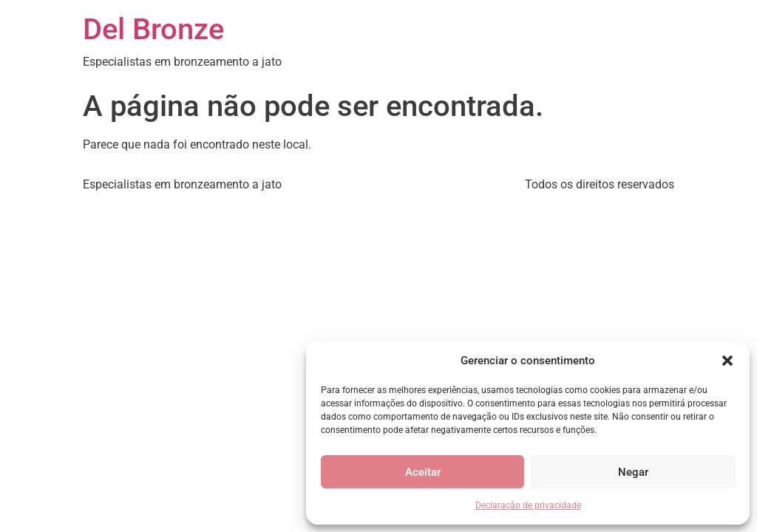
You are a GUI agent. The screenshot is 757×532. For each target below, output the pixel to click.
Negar (633, 472)
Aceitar (423, 472)
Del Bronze (153, 29)
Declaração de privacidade (528, 505)
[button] (727, 361)
